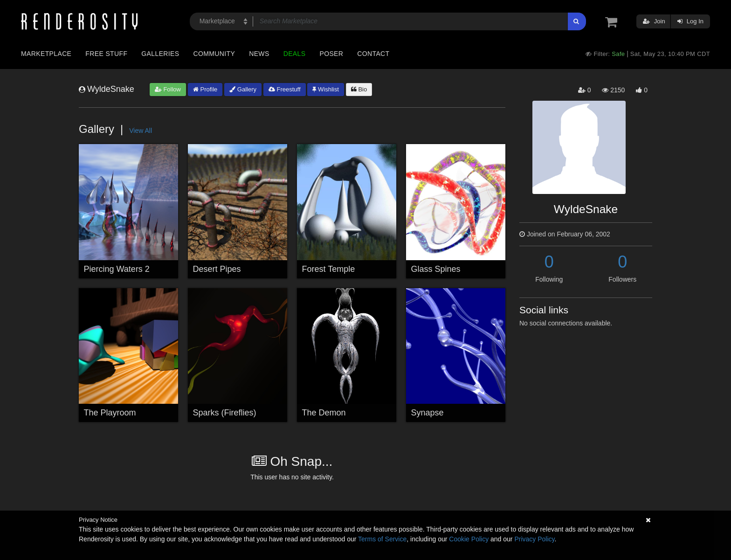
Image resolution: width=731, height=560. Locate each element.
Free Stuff (106, 54)
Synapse (428, 413)
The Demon (324, 413)
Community (214, 54)
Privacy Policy (534, 539)
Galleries (160, 54)
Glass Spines (436, 269)
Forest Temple (329, 269)
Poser (331, 54)
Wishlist (325, 89)
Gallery (243, 89)
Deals (295, 54)
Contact (373, 54)
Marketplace (46, 54)
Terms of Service (382, 539)
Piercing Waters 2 (117, 269)
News (259, 54)
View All (141, 131)
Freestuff (285, 89)
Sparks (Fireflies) (225, 413)
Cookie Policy (469, 539)
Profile (205, 89)
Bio (359, 89)
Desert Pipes (217, 269)
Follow (168, 89)
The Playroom (110, 413)
